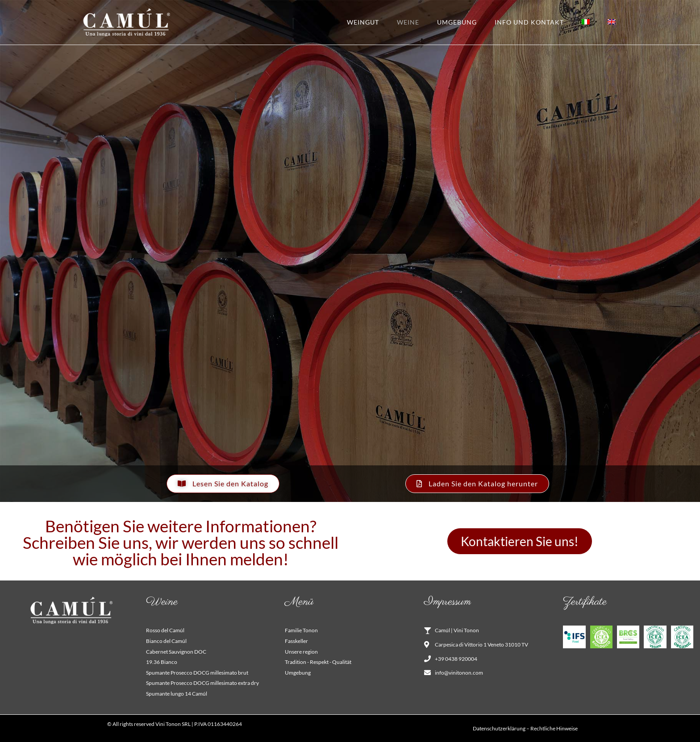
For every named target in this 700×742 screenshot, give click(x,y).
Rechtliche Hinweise (554, 728)
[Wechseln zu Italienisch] (586, 22)
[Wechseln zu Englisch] (612, 22)
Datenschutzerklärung (499, 728)
